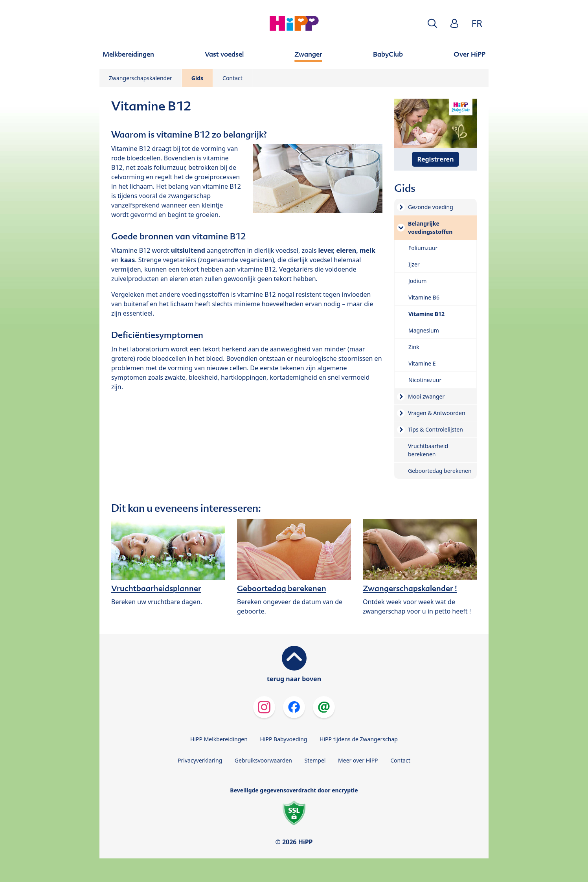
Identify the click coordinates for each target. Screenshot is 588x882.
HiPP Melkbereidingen (219, 739)
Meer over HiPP (358, 760)
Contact (232, 78)
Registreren (435, 159)
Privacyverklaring (200, 760)
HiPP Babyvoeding (284, 739)
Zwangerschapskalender (141, 78)
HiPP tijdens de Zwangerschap (359, 739)
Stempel (315, 760)
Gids (197, 78)
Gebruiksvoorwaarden (263, 760)
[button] (432, 23)
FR (477, 23)
